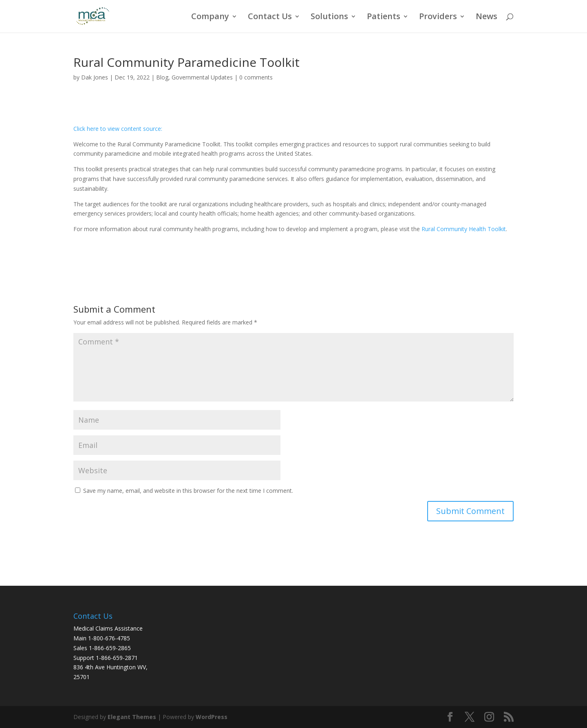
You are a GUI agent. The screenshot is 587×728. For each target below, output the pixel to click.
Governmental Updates (202, 77)
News (487, 18)
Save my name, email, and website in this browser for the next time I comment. (188, 491)
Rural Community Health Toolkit (464, 229)
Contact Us (270, 18)
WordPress (212, 717)
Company (210, 18)
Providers (438, 18)
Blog (162, 77)
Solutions (329, 18)
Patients (384, 18)
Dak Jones (95, 77)
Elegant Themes (132, 717)
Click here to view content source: (118, 129)
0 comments (256, 77)
